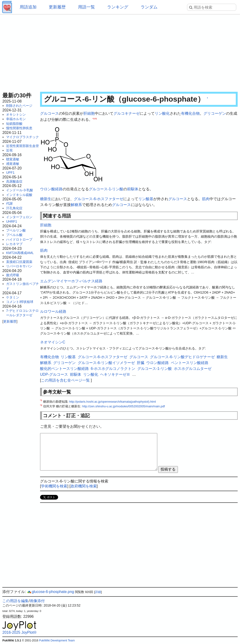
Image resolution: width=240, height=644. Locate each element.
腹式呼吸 (13, 275)
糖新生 (46, 199)
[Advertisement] (120, 52)
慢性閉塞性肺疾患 (19, 128)
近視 (9, 150)
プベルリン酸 (16, 230)
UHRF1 (12, 221)
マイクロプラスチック (22, 137)
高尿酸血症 (14, 181)
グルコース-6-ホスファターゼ (99, 199)
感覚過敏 (13, 164)
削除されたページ (19, 106)
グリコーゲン (215, 113)
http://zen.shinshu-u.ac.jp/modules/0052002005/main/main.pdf (124, 406)
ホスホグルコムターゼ (193, 369)
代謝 (9, 203)
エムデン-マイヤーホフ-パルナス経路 (71, 281)
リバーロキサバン (19, 266)
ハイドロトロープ (19, 239)
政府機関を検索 (84, 486)
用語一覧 (86, 7)
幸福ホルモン (16, 119)
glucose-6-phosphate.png (51, 592)
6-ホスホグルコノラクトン (113, 369)
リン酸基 (146, 199)
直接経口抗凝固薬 (19, 262)
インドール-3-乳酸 (20, 190)
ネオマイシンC (53, 342)
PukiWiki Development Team (57, 640)
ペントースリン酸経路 (190, 363)
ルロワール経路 (53, 311)
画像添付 (37, 601)
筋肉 (206, 199)
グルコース (49, 113)
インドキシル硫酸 (19, 195)
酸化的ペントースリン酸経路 (64, 369)
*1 (94, 118)
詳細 (98, 592)
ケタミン (13, 297)
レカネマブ (14, 244)
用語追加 (28, 7)
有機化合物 (190, 113)
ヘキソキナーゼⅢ (115, 374)
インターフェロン (19, 217)
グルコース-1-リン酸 (106, 189)
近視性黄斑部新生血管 (22, 146)
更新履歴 (57, 7)
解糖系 (76, 205)
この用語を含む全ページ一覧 (65, 380)
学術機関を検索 (54, 486)
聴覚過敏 (13, 159)
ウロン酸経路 (51, 189)
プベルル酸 (14, 235)
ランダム (149, 7)
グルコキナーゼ (127, 113)
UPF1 (10, 173)
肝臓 (141, 363)
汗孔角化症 (14, 208)
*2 (96, 118)
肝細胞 (89, 113)
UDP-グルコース (54, 374)
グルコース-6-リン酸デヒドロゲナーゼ (182, 357)
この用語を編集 (15, 601)
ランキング (118, 7)
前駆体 (133, 189)
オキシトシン (16, 114)
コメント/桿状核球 (20, 302)
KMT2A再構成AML (20, 253)
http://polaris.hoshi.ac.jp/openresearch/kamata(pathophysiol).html (112, 402)
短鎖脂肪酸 (14, 124)
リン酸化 (162, 113)
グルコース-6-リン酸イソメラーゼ (106, 363)
